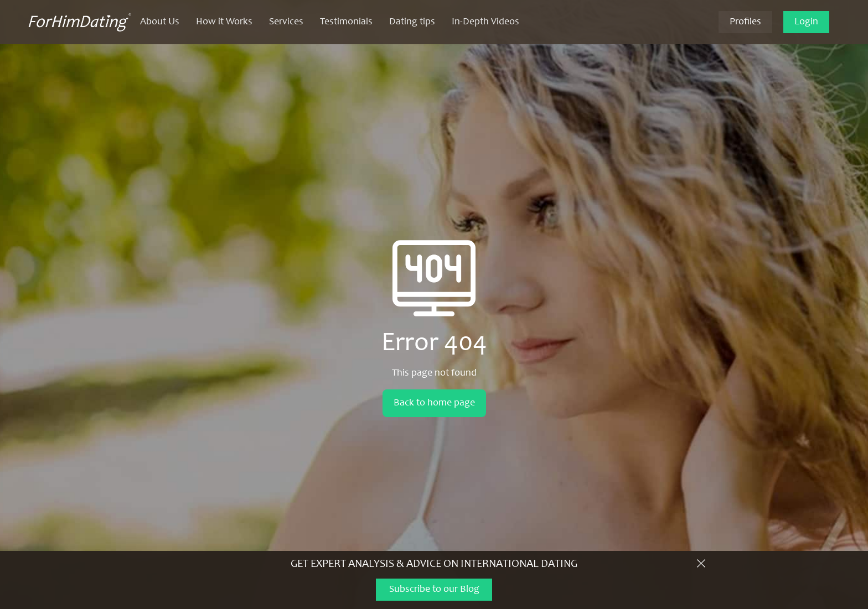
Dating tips (412, 22)
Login (806, 22)
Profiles (745, 22)
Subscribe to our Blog (434, 590)
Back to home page (434, 403)
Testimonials (346, 22)
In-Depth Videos (485, 22)
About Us (160, 22)
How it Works (224, 22)
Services (286, 22)
